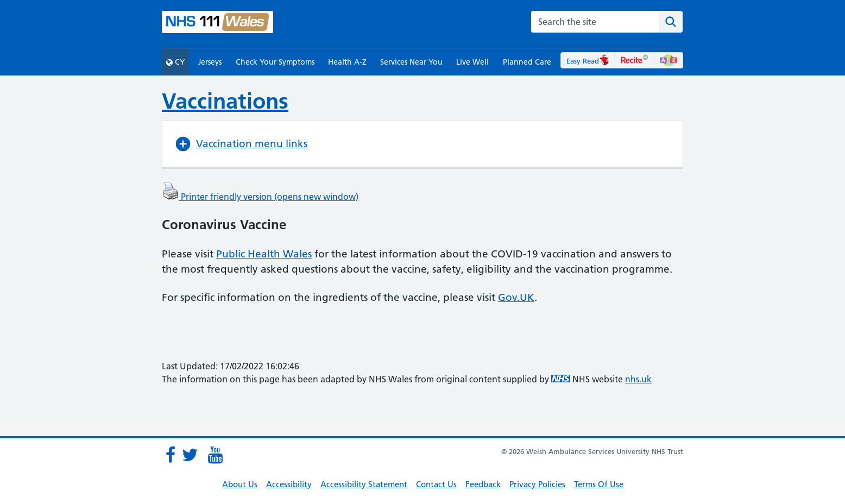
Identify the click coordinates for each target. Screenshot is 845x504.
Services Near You (411, 62)
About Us (240, 484)
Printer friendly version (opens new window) (260, 197)
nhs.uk (638, 379)
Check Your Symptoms (275, 62)
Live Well (472, 62)
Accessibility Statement (364, 484)
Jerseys (210, 62)
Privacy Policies (537, 484)
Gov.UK (516, 297)
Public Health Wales (264, 254)
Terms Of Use (599, 484)
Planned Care (527, 62)
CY (175, 62)
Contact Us (436, 484)
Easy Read (588, 61)
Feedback (483, 484)
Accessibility (289, 484)
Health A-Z (347, 62)
